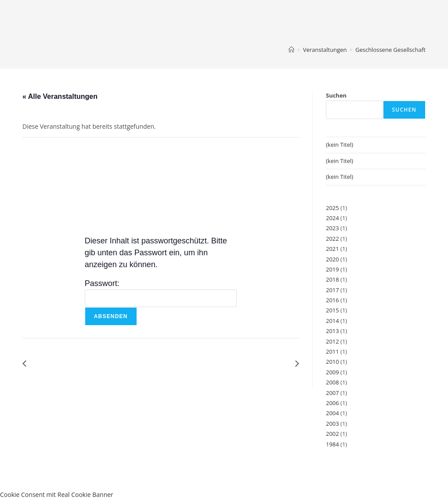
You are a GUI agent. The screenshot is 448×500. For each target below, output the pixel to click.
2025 (332, 208)
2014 (332, 321)
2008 (332, 382)
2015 (332, 310)
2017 (332, 290)
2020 (332, 259)
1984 (332, 444)
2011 (332, 351)
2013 (332, 331)
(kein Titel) (340, 145)
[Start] (291, 50)
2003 (332, 424)
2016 (332, 300)
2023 (332, 228)
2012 (332, 341)
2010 (332, 362)
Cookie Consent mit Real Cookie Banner (57, 495)
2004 (332, 413)
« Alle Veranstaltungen (60, 96)
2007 (332, 393)
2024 (332, 218)
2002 (332, 434)
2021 (332, 249)
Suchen (336, 95)
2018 (332, 279)
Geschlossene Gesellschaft (390, 50)
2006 (332, 403)
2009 (332, 372)
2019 (332, 269)
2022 (332, 239)
